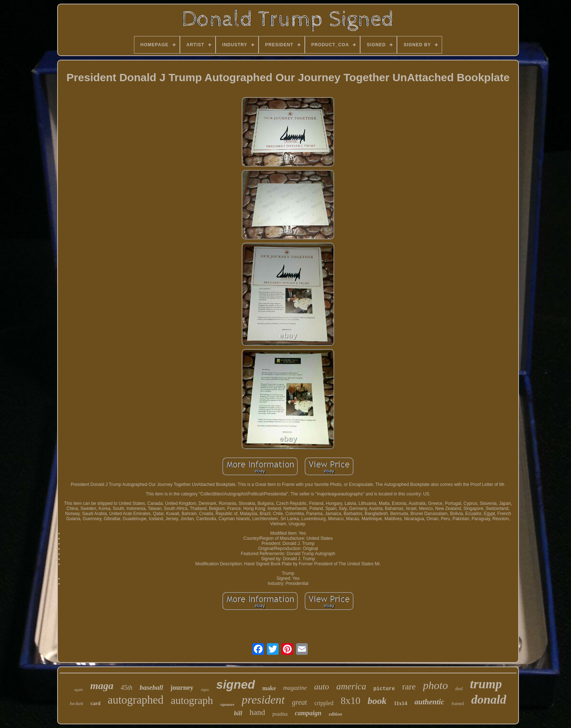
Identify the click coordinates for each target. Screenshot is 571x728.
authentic (429, 702)
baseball (151, 687)
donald (489, 699)
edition (336, 714)
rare (409, 687)
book (377, 701)
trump (486, 684)
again (79, 689)
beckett (77, 703)
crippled (324, 703)
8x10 (351, 701)
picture (384, 689)
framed (458, 704)
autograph (192, 700)
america (351, 686)
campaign (308, 713)
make (269, 688)
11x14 (401, 703)
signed (236, 685)
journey (182, 687)
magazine (295, 688)
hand (257, 712)
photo (436, 685)
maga (102, 686)
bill (238, 713)
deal (459, 689)
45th (126, 688)
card (95, 703)
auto (322, 687)
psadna (280, 714)
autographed (136, 700)
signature (227, 705)
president (263, 700)
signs (205, 689)
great (300, 702)
